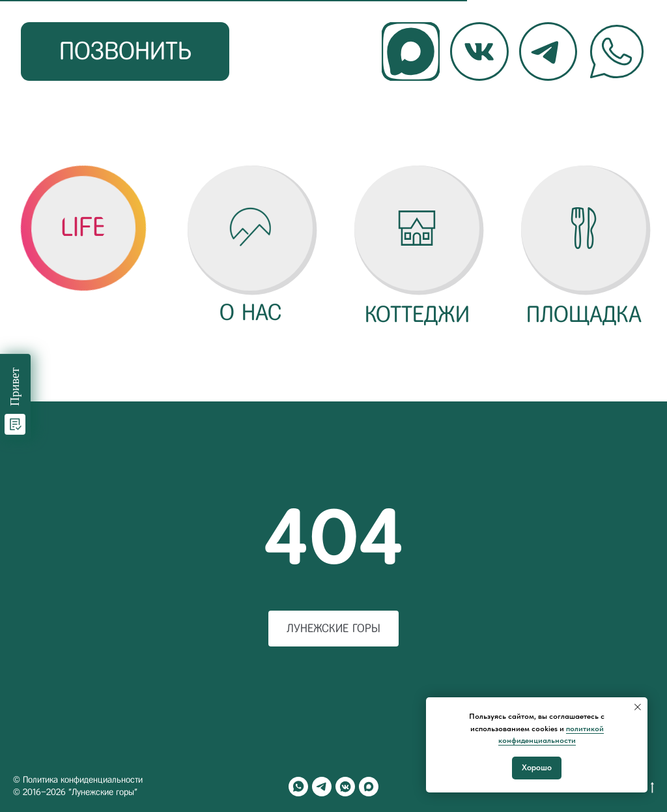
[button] (83, 227)
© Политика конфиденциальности (78, 780)
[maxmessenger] (369, 787)
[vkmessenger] (345, 787)
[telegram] (322, 787)
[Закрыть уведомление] (638, 707)
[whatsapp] (298, 787)
